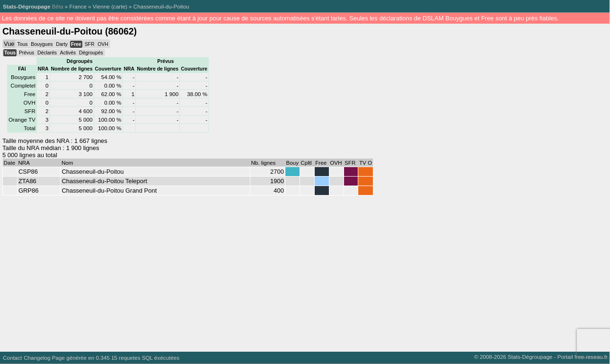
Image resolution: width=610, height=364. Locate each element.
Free (76, 44)
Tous (22, 44)
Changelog (37, 358)
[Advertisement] (284, 271)
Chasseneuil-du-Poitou (161, 6)
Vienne (101, 6)
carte (119, 6)
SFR (90, 44)
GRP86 (28, 191)
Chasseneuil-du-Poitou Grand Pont (109, 191)
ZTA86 (27, 181)
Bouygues (42, 44)
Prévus (27, 53)
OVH (103, 44)
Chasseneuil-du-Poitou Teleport (104, 181)
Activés (68, 53)
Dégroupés (91, 53)
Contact (12, 358)
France (78, 6)
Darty (62, 44)
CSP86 (28, 172)
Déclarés (47, 53)
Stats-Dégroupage (27, 6)
